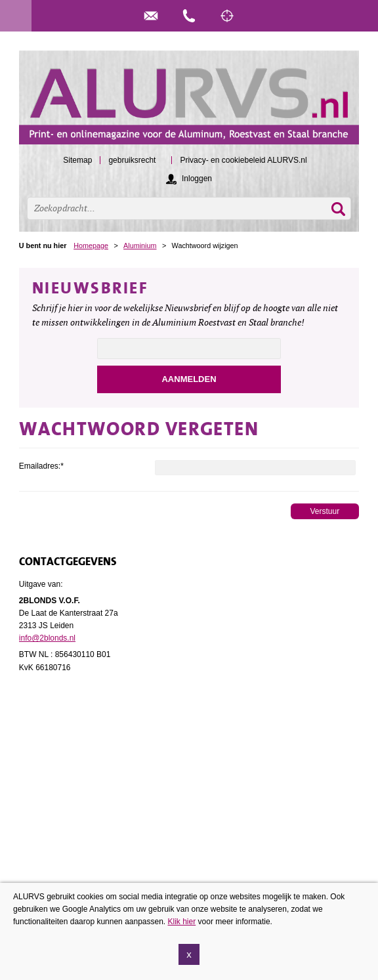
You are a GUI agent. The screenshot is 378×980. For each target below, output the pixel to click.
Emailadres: (41, 466)
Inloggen (197, 179)
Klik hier (182, 922)
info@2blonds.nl (47, 638)
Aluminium (140, 245)
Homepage (91, 245)
